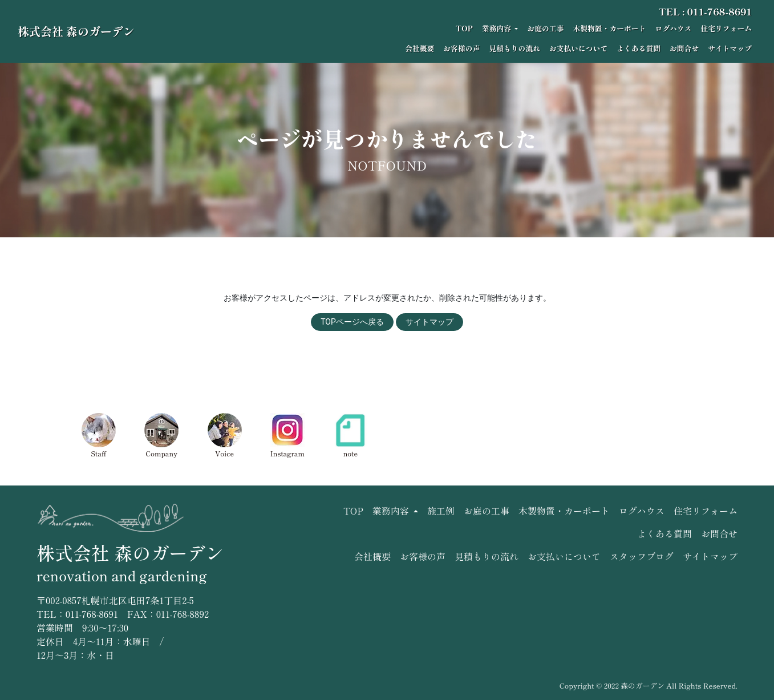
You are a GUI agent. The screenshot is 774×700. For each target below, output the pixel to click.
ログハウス (673, 28)
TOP (464, 28)
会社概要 (420, 48)
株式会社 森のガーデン (76, 31)
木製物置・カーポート (609, 28)
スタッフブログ (642, 556)
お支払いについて (578, 48)
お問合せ (684, 48)
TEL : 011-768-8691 (705, 11)
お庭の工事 (545, 28)
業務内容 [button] (497, 28)
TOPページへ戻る (352, 322)
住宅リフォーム (726, 28)
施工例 (441, 511)
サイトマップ (730, 48)
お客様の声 (461, 48)
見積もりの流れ (514, 48)
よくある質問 (639, 48)
